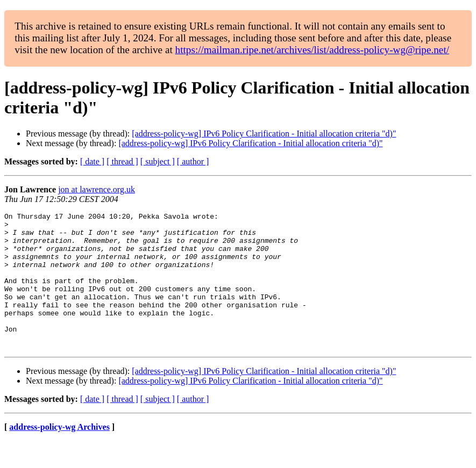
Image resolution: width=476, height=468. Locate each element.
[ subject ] (158, 161)
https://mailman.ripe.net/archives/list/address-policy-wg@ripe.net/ (312, 50)
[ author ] (193, 161)
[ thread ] (122, 161)
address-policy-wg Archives (59, 454)
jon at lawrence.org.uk (97, 189)
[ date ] (92, 161)
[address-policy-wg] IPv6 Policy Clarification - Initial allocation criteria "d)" (264, 134)
